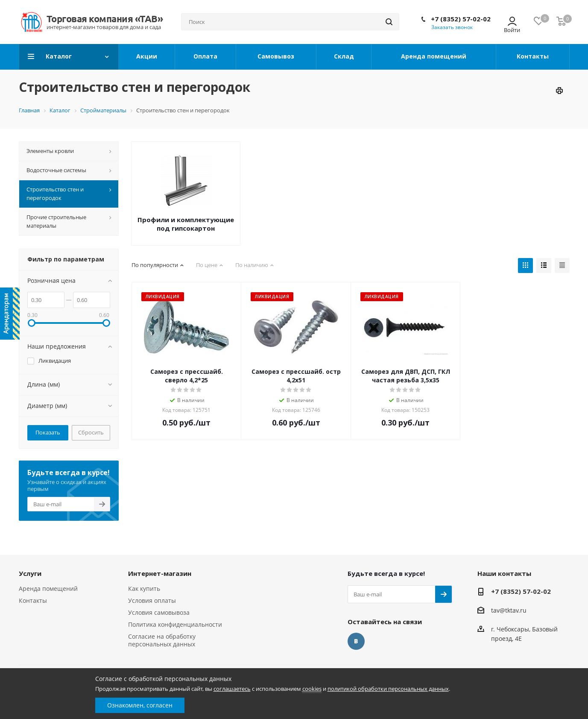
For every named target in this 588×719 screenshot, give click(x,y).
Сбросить (91, 432)
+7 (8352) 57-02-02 (461, 19)
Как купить (144, 588)
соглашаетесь (232, 689)
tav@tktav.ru (509, 610)
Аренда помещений (48, 588)
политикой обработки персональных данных (388, 689)
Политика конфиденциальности (175, 624)
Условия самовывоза (159, 612)
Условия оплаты (152, 600)
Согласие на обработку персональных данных (162, 640)
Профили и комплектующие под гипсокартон (186, 224)
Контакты (33, 600)
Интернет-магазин (160, 573)
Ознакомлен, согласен (140, 705)
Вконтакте (356, 641)
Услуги (30, 573)
